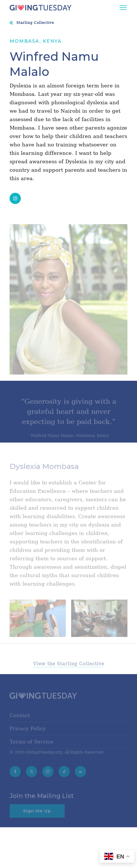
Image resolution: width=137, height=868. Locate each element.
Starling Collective (35, 23)
